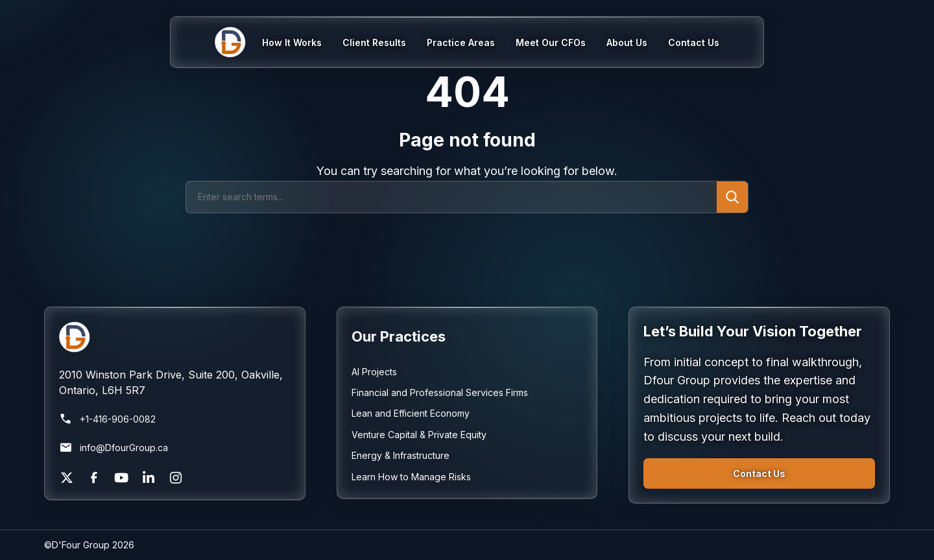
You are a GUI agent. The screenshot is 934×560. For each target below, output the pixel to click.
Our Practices (399, 336)
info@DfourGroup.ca (114, 448)
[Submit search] (732, 197)
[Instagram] (176, 478)
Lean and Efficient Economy (411, 413)
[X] (67, 478)
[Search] (451, 197)
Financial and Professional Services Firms (440, 392)
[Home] (238, 42)
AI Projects (374, 372)
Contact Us (759, 473)
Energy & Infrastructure (401, 455)
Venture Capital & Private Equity (419, 435)
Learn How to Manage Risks (411, 477)
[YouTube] (121, 478)
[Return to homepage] (175, 337)
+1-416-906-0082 (107, 419)
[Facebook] (94, 478)
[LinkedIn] (149, 478)
